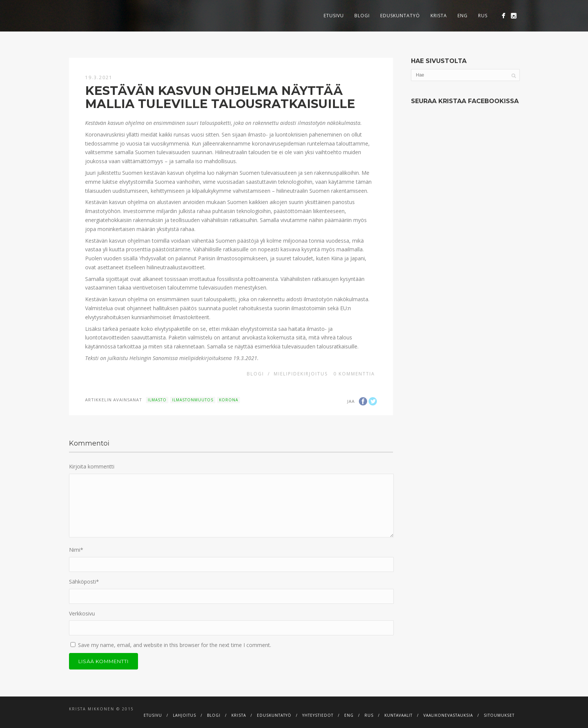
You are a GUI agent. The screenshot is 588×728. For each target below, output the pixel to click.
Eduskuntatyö (400, 16)
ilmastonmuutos (193, 400)
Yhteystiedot (318, 715)
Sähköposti (84, 582)
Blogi (362, 16)
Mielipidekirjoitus (301, 374)
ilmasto (157, 400)
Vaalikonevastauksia (448, 715)
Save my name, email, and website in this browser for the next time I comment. (175, 645)
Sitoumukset (499, 715)
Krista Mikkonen (92, 709)
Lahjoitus (184, 715)
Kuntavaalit (398, 715)
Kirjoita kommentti (92, 466)
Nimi (76, 550)
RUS (483, 16)
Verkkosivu (82, 613)
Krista (439, 16)
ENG (463, 16)
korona (229, 400)
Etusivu (334, 16)
